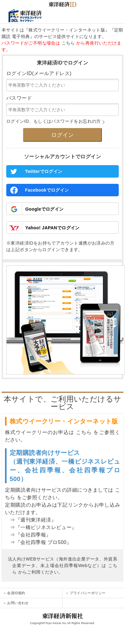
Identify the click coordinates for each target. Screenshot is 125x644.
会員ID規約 (14, 593)
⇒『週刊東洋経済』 (31, 520)
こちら (68, 43)
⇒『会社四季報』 (28, 535)
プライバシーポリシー (85, 593)
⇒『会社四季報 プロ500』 (38, 542)
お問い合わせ (16, 603)
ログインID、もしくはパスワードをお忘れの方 (55, 121)
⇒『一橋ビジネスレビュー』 (41, 527)
